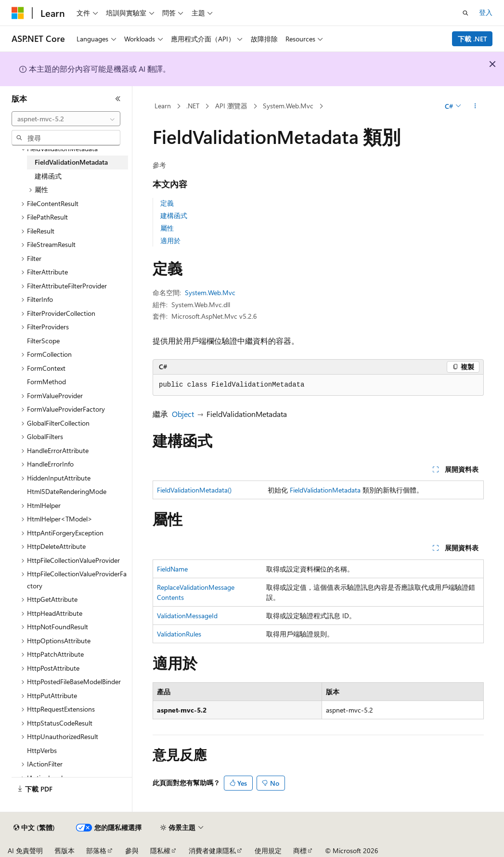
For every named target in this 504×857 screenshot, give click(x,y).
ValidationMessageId (187, 616)
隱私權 (160, 851)
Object (183, 414)
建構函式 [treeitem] (48, 176)
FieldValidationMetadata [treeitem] (71, 162)
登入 (486, 12)
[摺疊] (118, 99)
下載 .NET (472, 39)
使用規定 (268, 851)
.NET (193, 106)
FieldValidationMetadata (325, 490)
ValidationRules (179, 634)
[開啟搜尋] (465, 13)
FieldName (172, 569)
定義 (167, 203)
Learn (163, 106)
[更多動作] (475, 106)
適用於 (170, 240)
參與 (132, 851)
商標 (300, 851)
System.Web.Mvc (288, 106)
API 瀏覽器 (231, 106)
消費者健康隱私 (212, 851)
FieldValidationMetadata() (194, 490)
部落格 (96, 851)
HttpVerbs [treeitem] (42, 750)
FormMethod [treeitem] (46, 382)
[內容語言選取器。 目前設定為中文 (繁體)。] (34, 828)
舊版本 (65, 851)
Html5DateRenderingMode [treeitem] (67, 491)
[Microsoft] (18, 13)
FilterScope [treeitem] (43, 341)
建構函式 (174, 215)
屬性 (167, 228)
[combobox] (66, 119)
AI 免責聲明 (25, 851)
